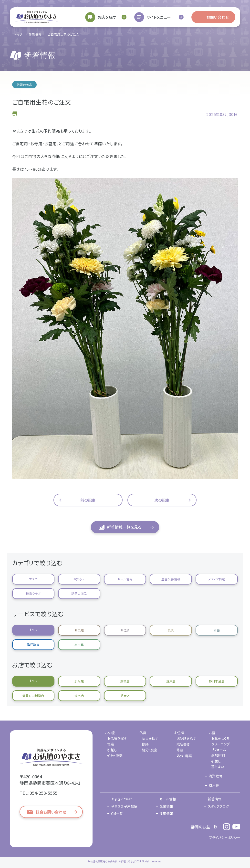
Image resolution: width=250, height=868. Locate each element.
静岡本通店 (217, 681)
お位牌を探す (186, 738)
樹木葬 (79, 644)
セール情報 (125, 579)
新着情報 (35, 34)
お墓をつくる (220, 738)
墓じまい (218, 767)
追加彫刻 (218, 755)
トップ (19, 34)
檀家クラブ (33, 593)
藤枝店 (125, 681)
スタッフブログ (218, 806)
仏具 (171, 630)
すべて (33, 579)
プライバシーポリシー (225, 837)
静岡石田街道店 (33, 695)
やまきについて (122, 799)
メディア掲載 (217, 579)
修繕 (111, 744)
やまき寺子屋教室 (124, 806)
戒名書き (183, 744)
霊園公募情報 (171, 579)
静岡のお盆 (200, 827)
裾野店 (125, 695)
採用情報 (166, 814)
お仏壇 (79, 630)
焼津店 (171, 681)
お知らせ (79, 579)
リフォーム (219, 750)
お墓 (217, 630)
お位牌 (125, 630)
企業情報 (166, 806)
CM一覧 (117, 814)
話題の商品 (79, 593)
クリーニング (220, 744)
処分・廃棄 (115, 755)
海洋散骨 (33, 644)
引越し (112, 750)
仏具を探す (150, 738)
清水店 (79, 695)
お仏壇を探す (117, 738)
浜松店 (79, 681)
